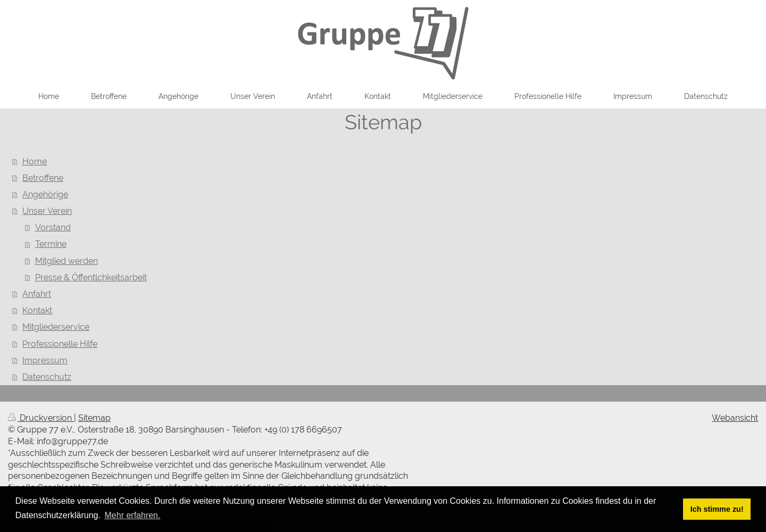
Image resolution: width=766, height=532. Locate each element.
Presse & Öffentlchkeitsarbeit (91, 277)
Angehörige (45, 194)
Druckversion (41, 418)
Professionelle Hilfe (60, 344)
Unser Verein (47, 211)
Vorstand (53, 227)
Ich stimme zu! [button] (717, 509)
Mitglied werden (66, 261)
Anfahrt (37, 294)
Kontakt (37, 310)
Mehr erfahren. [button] (133, 515)
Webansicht (735, 418)
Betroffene (43, 178)
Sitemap (94, 418)
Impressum (45, 360)
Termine (51, 244)
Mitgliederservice (56, 327)
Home (35, 161)
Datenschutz (47, 377)
